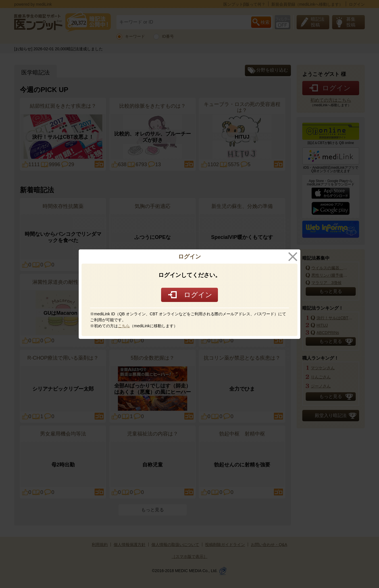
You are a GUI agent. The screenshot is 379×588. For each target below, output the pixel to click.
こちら (124, 326)
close (293, 257)
